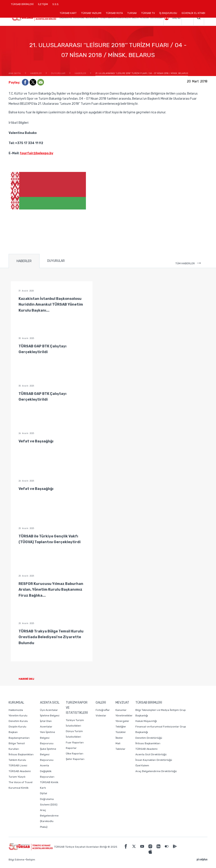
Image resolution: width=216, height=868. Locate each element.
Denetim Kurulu (18, 721)
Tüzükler (121, 732)
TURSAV (132, 13)
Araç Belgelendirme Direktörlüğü (156, 771)
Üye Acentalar (49, 710)
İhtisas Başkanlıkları (21, 754)
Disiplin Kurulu (17, 727)
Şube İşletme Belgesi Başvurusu (48, 754)
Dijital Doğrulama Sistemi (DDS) (49, 799)
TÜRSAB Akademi (20, 771)
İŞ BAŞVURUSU (168, 13)
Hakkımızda (16, 710)
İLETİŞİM (43, 6)
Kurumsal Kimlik (19, 788)
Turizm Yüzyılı (17, 777)
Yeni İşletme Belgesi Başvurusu (47, 738)
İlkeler (119, 738)
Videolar (101, 716)
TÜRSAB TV (148, 13)
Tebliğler (121, 727)
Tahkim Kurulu (17, 760)
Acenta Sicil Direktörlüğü (151, 754)
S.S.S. (56, 4)
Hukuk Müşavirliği (146, 721)
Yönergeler (122, 721)
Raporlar (71, 748)
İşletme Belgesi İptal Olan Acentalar (50, 721)
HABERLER (24, 261)
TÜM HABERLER (188, 263)
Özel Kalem (142, 765)
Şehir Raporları (75, 759)
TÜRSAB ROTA (114, 13)
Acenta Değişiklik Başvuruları (47, 771)
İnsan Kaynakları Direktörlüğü (154, 760)
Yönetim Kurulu (18, 716)
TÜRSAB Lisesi (18, 765)
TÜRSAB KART (68, 13)
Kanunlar (121, 710)
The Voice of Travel (21, 782)
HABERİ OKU (30, 679)
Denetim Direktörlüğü (149, 738)
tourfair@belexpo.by (37, 153)
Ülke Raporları (75, 754)
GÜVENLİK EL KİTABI (193, 13)
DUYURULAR (56, 261)
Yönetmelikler (124, 716)
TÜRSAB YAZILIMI (91, 13)
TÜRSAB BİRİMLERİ (23, 6)
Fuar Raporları (75, 742)
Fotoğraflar (103, 710)
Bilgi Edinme (16, 860)
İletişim (31, 860)
